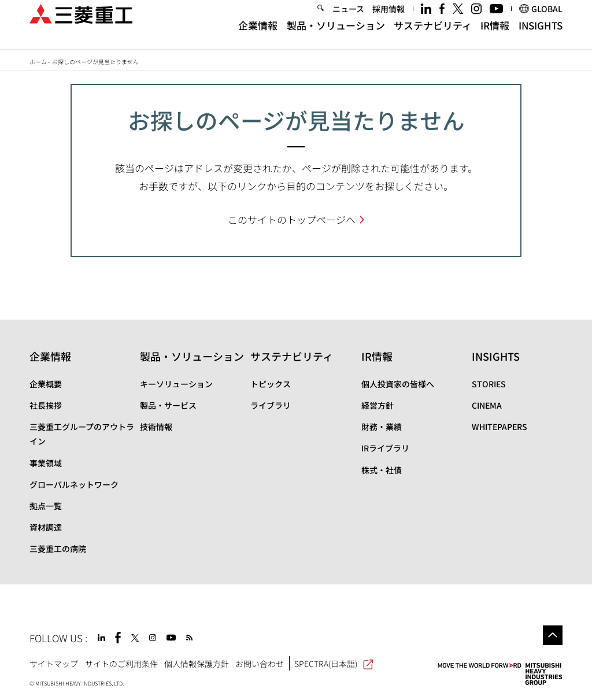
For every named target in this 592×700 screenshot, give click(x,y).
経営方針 (378, 405)
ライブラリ (271, 405)
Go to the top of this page (553, 635)
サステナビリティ (433, 36)
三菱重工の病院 (58, 549)
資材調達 (46, 527)
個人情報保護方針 (197, 664)
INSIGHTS (541, 36)
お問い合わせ (260, 664)
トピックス (271, 384)
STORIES (489, 384)
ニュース (348, 20)
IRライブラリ (385, 448)
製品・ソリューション (336, 36)
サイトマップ (54, 664)
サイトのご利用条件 (121, 664)
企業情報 (258, 36)
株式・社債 (382, 470)
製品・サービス (168, 405)
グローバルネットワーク (74, 484)
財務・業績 (382, 427)
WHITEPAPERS (499, 427)
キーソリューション (176, 384)
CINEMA (487, 405)
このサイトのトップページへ (292, 219)
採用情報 (388, 20)
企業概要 (46, 384)
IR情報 (495, 36)
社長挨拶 (46, 405)
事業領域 (46, 463)
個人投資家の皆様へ (398, 384)
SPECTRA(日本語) (334, 664)
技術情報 (156, 427)
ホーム (38, 62)
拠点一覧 (46, 506)
